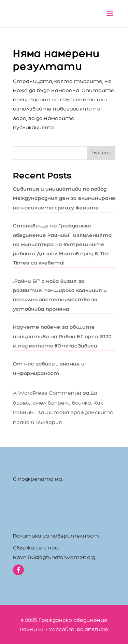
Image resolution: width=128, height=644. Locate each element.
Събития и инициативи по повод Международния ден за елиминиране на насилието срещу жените (64, 198)
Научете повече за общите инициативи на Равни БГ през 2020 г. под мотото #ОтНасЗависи (62, 336)
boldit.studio (93, 629)
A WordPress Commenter (47, 393)
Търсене (101, 153)
